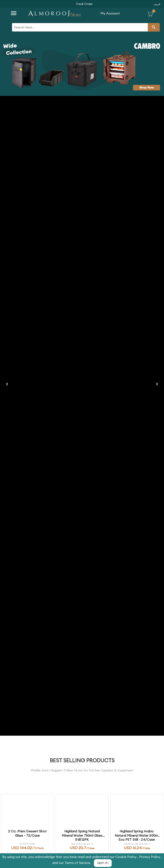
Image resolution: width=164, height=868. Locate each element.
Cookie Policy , (127, 857)
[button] (84, 4)
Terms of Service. (78, 863)
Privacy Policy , (150, 857)
